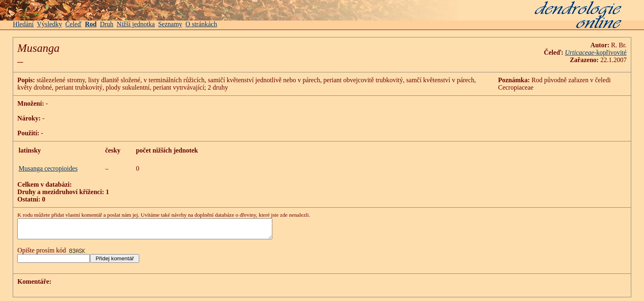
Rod (91, 24)
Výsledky (49, 24)
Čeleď (74, 24)
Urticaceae (579, 52)
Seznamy (170, 24)
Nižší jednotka (136, 24)
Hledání (23, 24)
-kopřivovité (611, 52)
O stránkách (201, 24)
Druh (107, 24)
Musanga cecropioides (48, 168)
